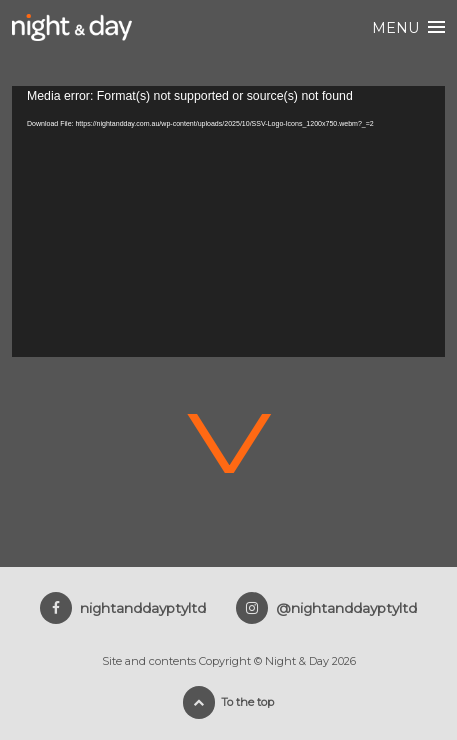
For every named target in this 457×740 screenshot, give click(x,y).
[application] (228, 221)
